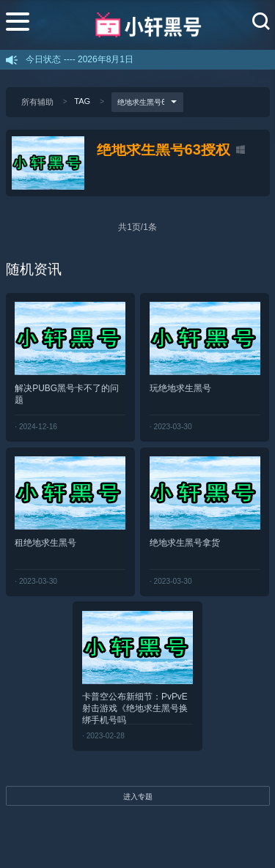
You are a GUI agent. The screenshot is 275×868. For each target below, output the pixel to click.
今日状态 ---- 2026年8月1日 (80, 59)
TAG (82, 101)
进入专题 (138, 797)
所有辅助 (37, 102)
